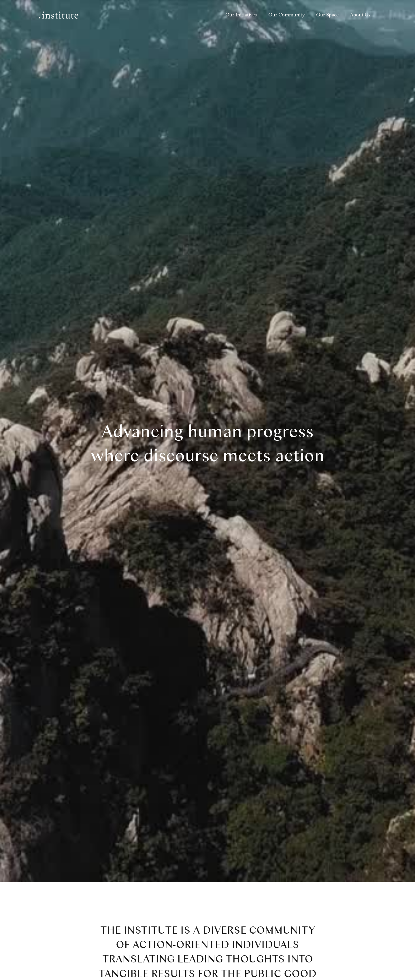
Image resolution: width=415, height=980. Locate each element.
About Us (360, 15)
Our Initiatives (241, 15)
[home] (59, 15)
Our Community (286, 15)
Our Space (327, 15)
